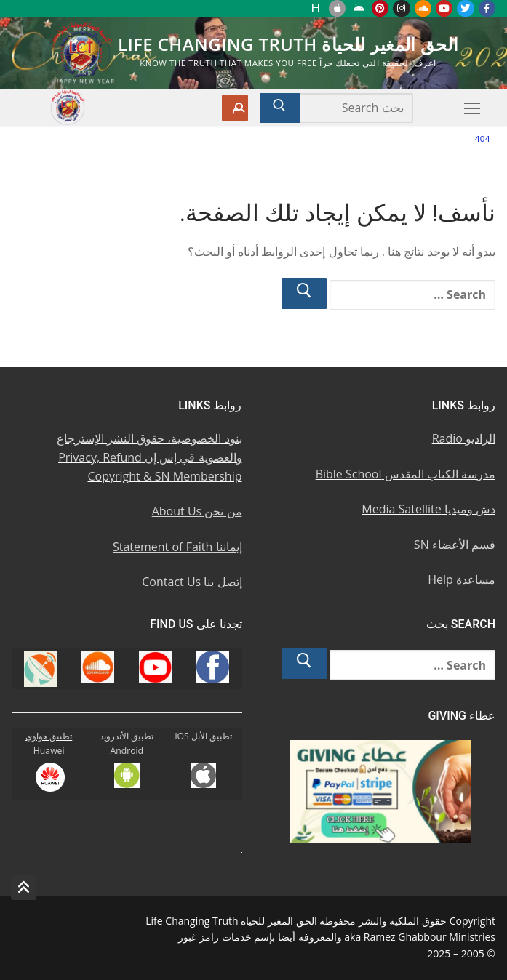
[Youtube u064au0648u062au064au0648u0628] (444, 8)
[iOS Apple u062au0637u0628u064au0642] (337, 8)
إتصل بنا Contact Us (192, 582)
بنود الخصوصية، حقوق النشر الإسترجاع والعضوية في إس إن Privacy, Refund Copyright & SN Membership (149, 457)
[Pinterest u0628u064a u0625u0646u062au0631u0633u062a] (380, 8)
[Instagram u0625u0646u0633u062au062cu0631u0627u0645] (401, 8)
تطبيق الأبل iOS (203, 736)
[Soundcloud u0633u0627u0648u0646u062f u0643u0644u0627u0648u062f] (423, 8)
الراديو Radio (464, 438)
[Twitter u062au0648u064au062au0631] (465, 8)
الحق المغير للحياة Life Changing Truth (288, 44)
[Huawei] (316, 8)
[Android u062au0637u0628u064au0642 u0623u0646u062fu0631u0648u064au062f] (358, 8)
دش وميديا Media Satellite (428, 509)
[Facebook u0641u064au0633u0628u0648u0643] (487, 8)
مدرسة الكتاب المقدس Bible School (406, 474)
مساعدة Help (462, 579)
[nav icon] (472, 108)
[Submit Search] (280, 108)
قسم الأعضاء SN (455, 545)
